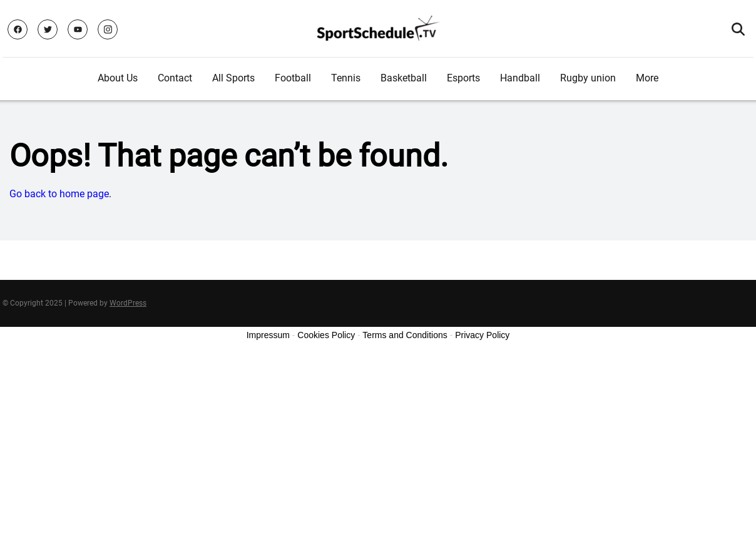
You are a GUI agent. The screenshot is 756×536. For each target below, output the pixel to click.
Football (293, 78)
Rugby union (588, 78)
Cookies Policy (326, 335)
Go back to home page (59, 194)
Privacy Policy (482, 335)
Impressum (268, 335)
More (647, 78)
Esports (463, 78)
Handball (520, 78)
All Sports (233, 78)
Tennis (346, 78)
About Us (118, 78)
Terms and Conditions (405, 335)
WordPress (128, 303)
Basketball (404, 78)
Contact (175, 78)
